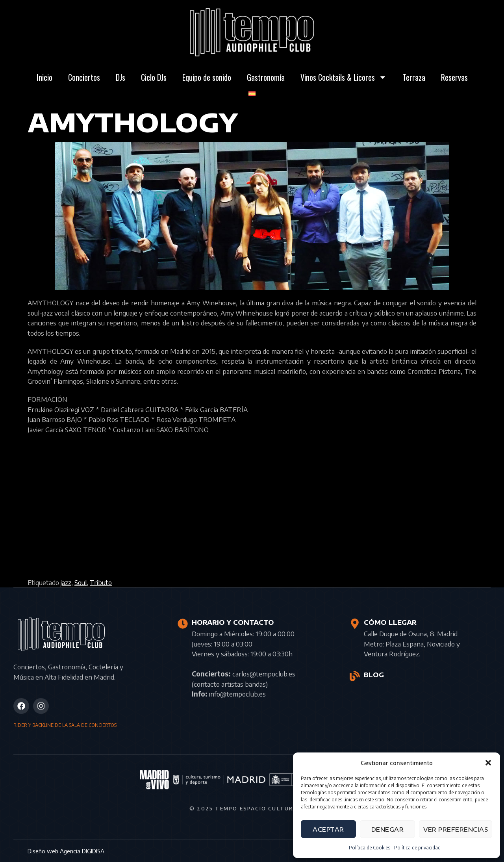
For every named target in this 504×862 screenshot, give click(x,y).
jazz (66, 582)
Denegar (388, 829)
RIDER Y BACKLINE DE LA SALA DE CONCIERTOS (65, 725)
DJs (120, 77)
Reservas (454, 77)
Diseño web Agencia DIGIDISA (66, 851)
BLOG (374, 675)
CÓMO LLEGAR (390, 622)
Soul (81, 582)
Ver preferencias (456, 829)
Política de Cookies (370, 848)
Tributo (101, 582)
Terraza (414, 77)
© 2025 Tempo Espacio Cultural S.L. (252, 808)
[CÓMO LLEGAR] (355, 624)
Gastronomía (266, 77)
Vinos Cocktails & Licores (344, 77)
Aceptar (328, 829)
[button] (488, 763)
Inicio (44, 77)
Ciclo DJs (154, 77)
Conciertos (84, 77)
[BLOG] (355, 676)
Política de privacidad (417, 848)
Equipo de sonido (207, 77)
